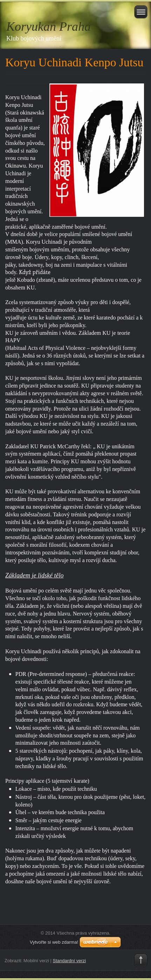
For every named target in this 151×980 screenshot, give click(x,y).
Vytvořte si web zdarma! (54, 942)
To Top (141, 960)
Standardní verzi (70, 961)
